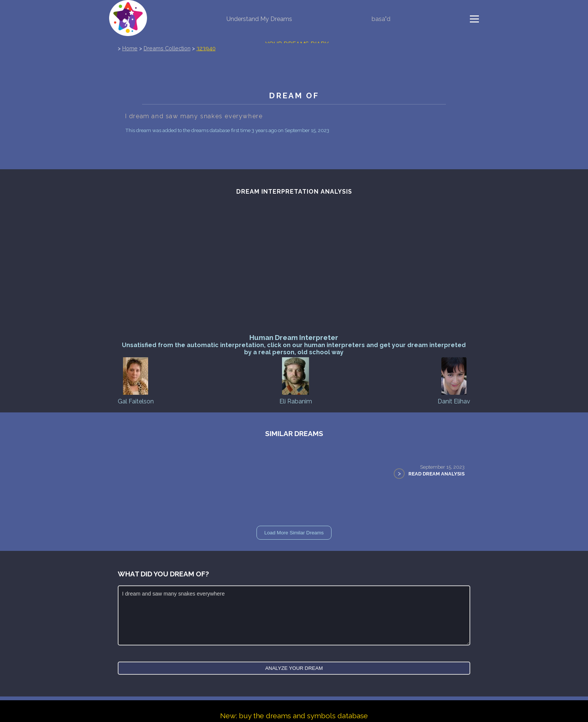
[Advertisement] (294, 277)
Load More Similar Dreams (294, 533)
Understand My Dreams (259, 19)
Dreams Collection (167, 48)
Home (130, 48)
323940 (206, 48)
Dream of (294, 96)
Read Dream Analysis (436, 474)
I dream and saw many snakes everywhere (294, 615)
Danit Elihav (454, 380)
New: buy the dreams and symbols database (294, 716)
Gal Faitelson (136, 380)
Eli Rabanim (296, 380)
